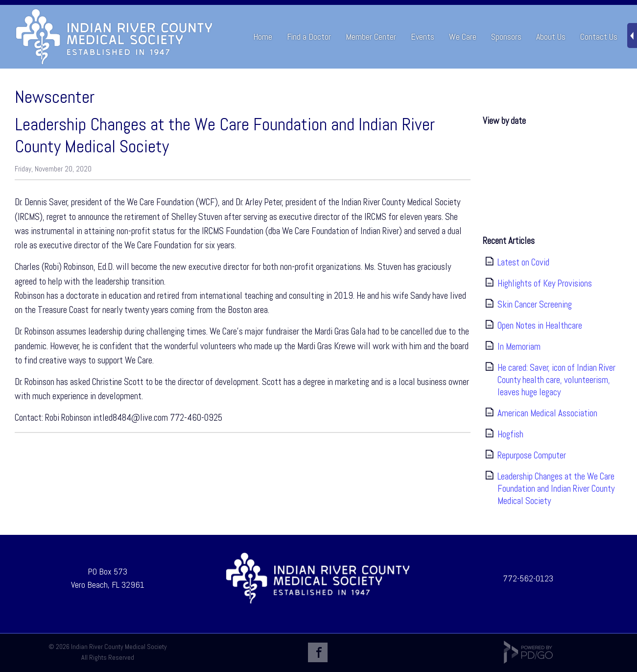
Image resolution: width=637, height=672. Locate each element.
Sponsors (506, 36)
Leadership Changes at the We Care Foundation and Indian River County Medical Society (556, 489)
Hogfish (510, 434)
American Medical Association (547, 413)
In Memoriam (519, 347)
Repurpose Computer (532, 455)
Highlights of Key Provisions (545, 283)
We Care (463, 36)
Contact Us (599, 36)
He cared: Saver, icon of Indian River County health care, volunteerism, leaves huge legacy (556, 380)
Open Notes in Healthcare (540, 325)
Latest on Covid (523, 262)
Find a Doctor (309, 36)
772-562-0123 (528, 578)
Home (263, 36)
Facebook (318, 652)
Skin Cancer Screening (535, 304)
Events (423, 36)
